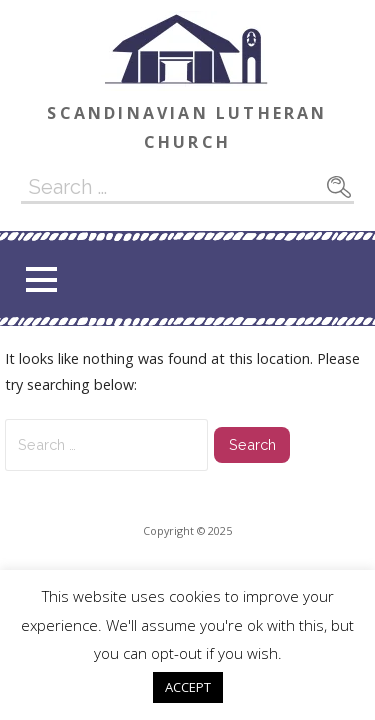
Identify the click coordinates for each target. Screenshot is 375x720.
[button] (41, 279)
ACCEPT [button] (188, 687)
